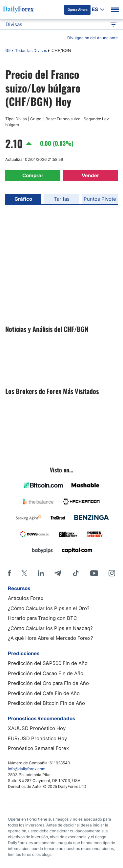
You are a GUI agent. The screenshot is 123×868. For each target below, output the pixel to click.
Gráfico (23, 199)
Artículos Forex (26, 598)
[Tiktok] (76, 573)
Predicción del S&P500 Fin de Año (48, 663)
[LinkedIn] (41, 573)
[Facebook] (9, 573)
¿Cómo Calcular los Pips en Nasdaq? (50, 628)
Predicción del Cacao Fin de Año (46, 673)
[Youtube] (94, 573)
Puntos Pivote (100, 199)
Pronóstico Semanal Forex (38, 748)
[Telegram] (58, 573)
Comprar (33, 175)
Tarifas (62, 199)
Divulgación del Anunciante (92, 38)
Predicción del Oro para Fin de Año (48, 683)
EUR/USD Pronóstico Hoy (37, 738)
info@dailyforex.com (27, 769)
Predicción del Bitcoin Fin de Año (46, 703)
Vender (90, 175)
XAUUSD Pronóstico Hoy (37, 728)
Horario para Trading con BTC (42, 618)
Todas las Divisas (31, 51)
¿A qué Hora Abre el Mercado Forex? (51, 638)
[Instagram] (112, 573)
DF (8, 51)
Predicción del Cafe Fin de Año (44, 693)
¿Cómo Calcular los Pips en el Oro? (49, 608)
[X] (24, 573)
